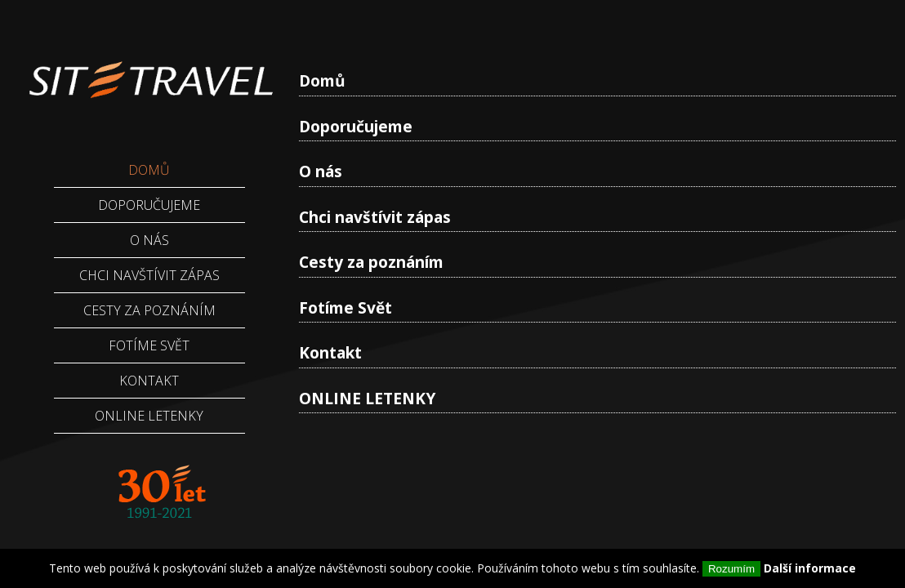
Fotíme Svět (346, 307)
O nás (321, 171)
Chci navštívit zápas (375, 217)
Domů (322, 80)
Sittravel (149, 69)
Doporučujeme (356, 126)
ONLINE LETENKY (367, 398)
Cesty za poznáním (371, 262)
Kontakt (330, 352)
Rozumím (731, 569)
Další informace (810, 568)
